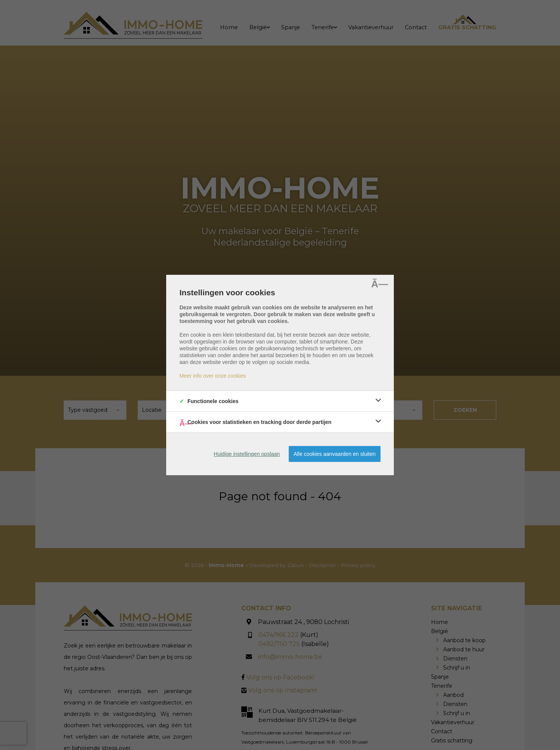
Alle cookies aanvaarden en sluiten (335, 454)
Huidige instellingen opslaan (247, 454)
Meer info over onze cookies (213, 376)
